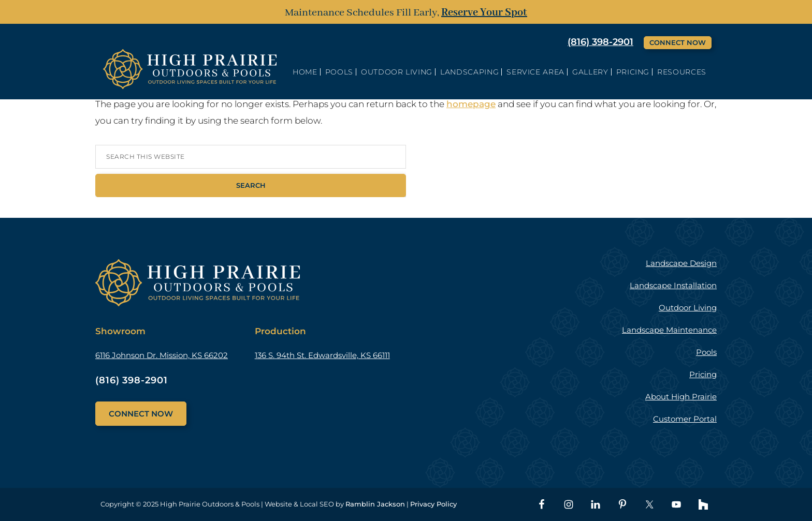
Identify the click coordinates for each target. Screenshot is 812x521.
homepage (471, 104)
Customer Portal (685, 419)
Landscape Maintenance (669, 330)
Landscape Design (681, 263)
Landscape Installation (673, 285)
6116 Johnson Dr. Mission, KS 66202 (162, 355)
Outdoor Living (688, 308)
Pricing (703, 374)
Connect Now (678, 42)
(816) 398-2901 (600, 42)
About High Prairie (681, 397)
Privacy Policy (433, 504)
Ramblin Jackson (375, 504)
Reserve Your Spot (484, 13)
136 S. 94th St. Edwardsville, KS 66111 (322, 355)
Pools (706, 352)
